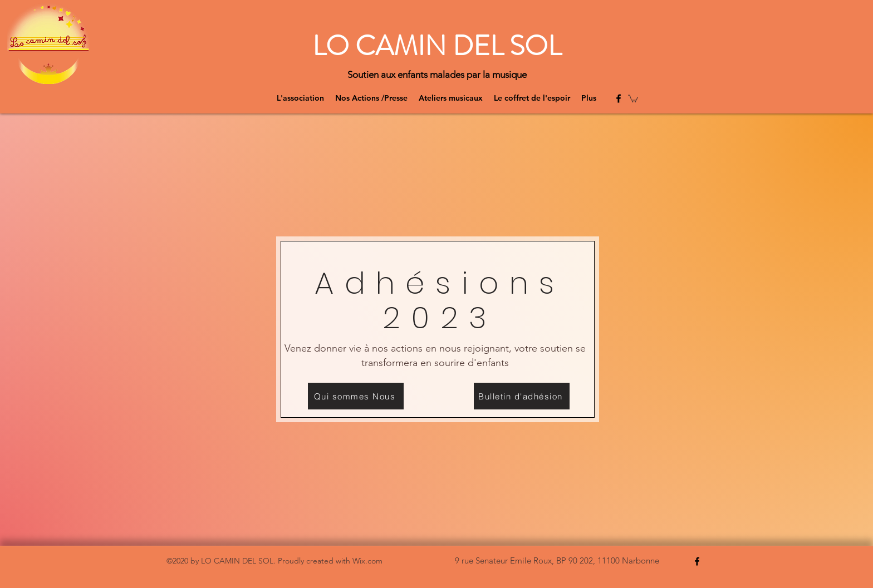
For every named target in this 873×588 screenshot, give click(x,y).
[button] (633, 98)
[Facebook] (619, 98)
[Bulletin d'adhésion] (522, 396)
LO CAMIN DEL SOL (437, 46)
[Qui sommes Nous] (356, 396)
